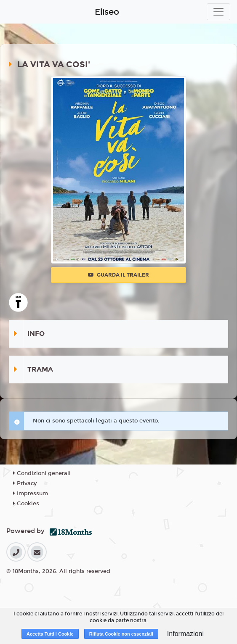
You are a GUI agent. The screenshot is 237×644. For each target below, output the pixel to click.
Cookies (26, 504)
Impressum (31, 494)
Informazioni (185, 634)
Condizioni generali (42, 473)
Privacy (25, 483)
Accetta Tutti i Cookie (50, 634)
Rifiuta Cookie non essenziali (121, 634)
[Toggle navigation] (218, 12)
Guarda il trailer (118, 275)
